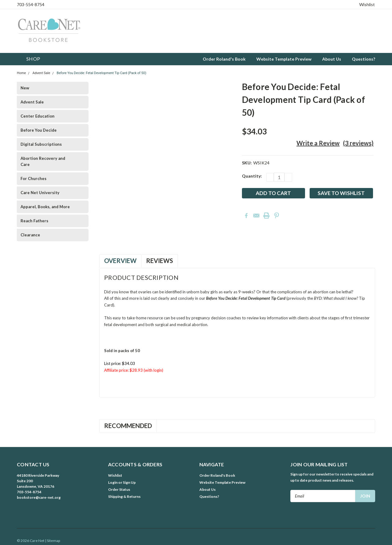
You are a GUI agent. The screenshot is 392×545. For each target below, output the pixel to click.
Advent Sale (41, 73)
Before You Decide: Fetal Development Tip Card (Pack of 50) (101, 73)
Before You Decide (39, 130)
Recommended (128, 426)
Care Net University (40, 193)
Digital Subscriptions (41, 144)
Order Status (119, 489)
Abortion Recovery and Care (43, 161)
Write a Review (318, 143)
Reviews (160, 261)
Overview (120, 261)
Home (21, 73)
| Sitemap (53, 541)
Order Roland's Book (224, 59)
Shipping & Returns (124, 496)
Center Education (38, 116)
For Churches (34, 179)
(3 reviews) (358, 143)
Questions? (364, 59)
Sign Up (129, 482)
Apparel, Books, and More (45, 207)
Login (113, 482)
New (25, 88)
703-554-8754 (31, 4)
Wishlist (367, 4)
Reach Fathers (34, 221)
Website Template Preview (284, 59)
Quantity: (252, 176)
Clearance (30, 235)
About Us (332, 59)
